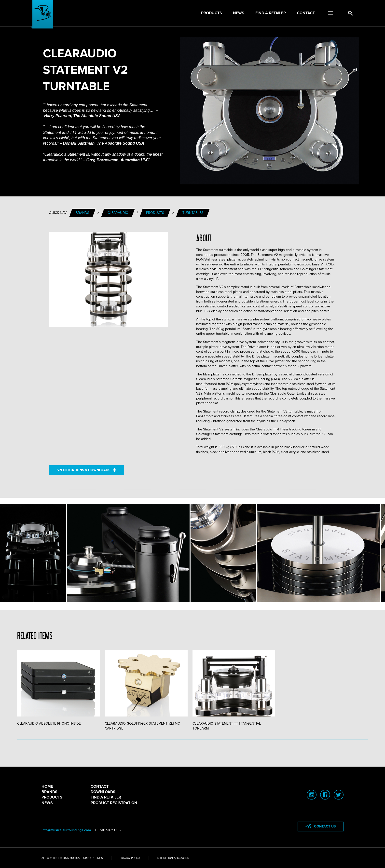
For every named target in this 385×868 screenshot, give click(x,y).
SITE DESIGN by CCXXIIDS (173, 858)
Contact (306, 13)
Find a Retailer (271, 13)
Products (212, 13)
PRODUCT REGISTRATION (114, 803)
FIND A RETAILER (106, 797)
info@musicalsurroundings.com (66, 830)
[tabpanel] (61, 688)
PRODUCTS (52, 797)
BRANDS (49, 792)
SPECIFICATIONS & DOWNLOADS (86, 470)
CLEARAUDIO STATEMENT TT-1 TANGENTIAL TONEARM (234, 690)
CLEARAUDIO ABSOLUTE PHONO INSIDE (59, 688)
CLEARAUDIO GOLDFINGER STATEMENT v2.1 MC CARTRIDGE (146, 690)
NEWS (47, 803)
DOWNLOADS (103, 792)
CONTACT (100, 786)
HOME (47, 786)
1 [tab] (192, 740)
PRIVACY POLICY (130, 858)
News (239, 13)
